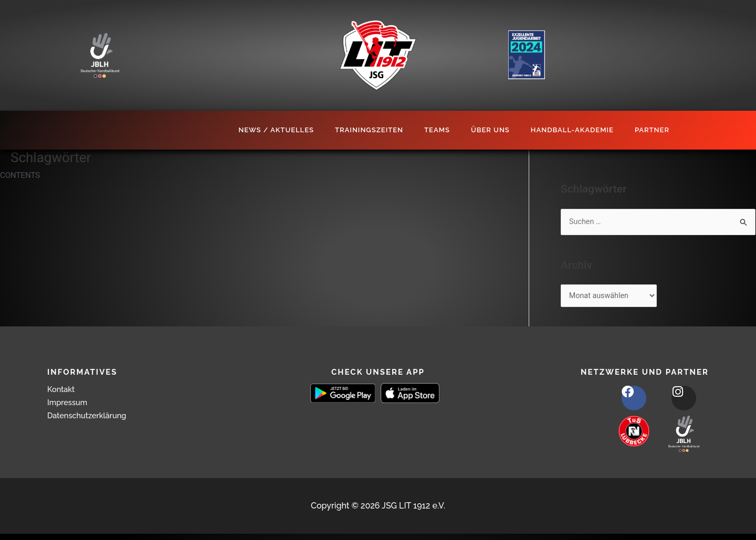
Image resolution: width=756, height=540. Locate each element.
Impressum (69, 404)
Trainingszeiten (369, 130)
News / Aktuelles (276, 130)
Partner (652, 130)
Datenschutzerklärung (91, 417)
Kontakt (62, 391)
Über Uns (490, 130)
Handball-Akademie (572, 130)
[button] (23, 517)
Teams (437, 130)
